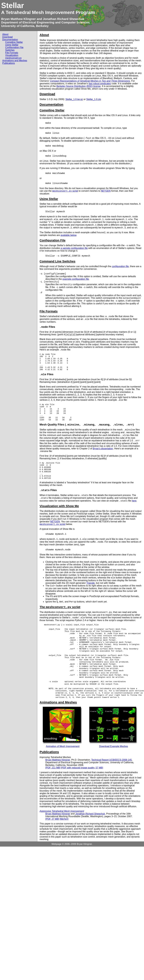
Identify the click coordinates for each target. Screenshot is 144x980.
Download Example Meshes (114, 771)
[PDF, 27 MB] (52, 844)
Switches (10, 50)
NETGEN (106, 191)
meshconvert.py (13, 58)
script (65, 191)
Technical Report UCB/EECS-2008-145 (111, 785)
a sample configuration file (74, 248)
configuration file (120, 266)
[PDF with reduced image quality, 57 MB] (82, 793)
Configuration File (14, 47)
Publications (9, 63)
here (134, 511)
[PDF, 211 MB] (53, 793)
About (5, 34)
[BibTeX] (64, 844)
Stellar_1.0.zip (94, 99)
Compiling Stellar (14, 42)
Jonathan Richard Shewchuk (64, 19)
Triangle (91, 593)
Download (7, 37)
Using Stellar (12, 45)
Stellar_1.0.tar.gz (74, 99)
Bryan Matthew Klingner (18, 19)
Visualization (12, 55)
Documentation (10, 40)
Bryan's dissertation (103, 456)
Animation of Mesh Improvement (63, 771)
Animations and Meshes (15, 61)
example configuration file (76, 279)
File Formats (12, 53)
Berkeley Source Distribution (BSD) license (79, 86)
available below (68, 235)
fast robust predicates (100, 84)
